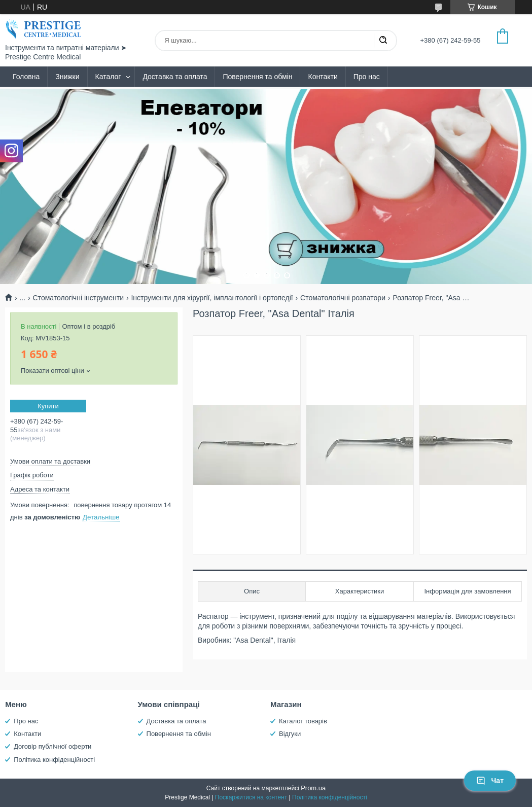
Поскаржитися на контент (251, 797)
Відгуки (290, 734)
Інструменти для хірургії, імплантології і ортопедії (212, 298)
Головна (26, 77)
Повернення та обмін (257, 77)
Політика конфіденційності (54, 760)
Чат (490, 781)
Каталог (108, 77)
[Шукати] (383, 41)
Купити (48, 406)
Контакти (323, 77)
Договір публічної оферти (52, 746)
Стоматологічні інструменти (78, 298)
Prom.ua (313, 788)
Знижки (67, 77)
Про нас (367, 77)
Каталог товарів (303, 721)
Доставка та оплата (175, 77)
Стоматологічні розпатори (343, 298)
